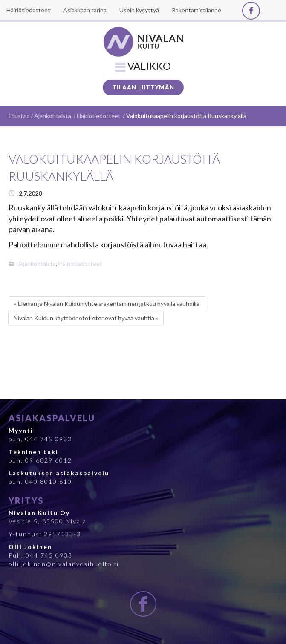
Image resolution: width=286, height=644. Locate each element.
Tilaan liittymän (143, 87)
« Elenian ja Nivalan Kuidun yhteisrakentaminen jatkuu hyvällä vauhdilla (107, 303)
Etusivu (19, 116)
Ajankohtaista (53, 116)
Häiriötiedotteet (99, 116)
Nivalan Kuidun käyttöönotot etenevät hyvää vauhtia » (86, 318)
